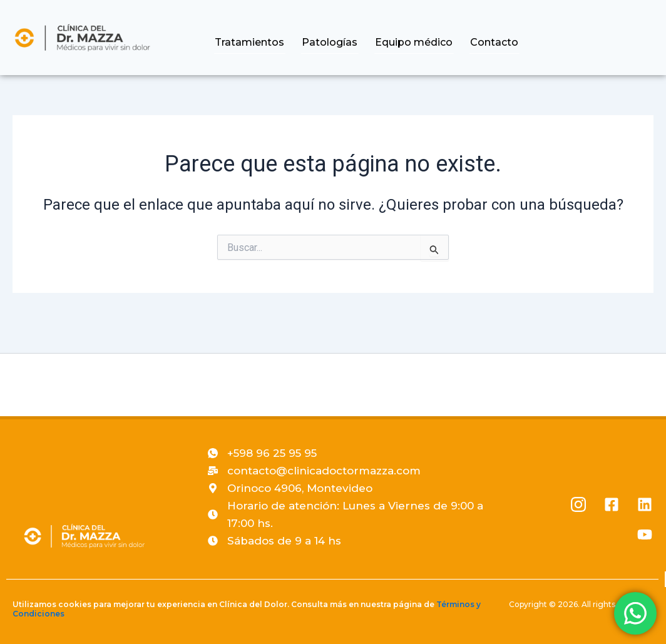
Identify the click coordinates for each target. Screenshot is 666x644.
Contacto (495, 42)
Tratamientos (256, 42)
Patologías (335, 42)
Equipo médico (417, 42)
